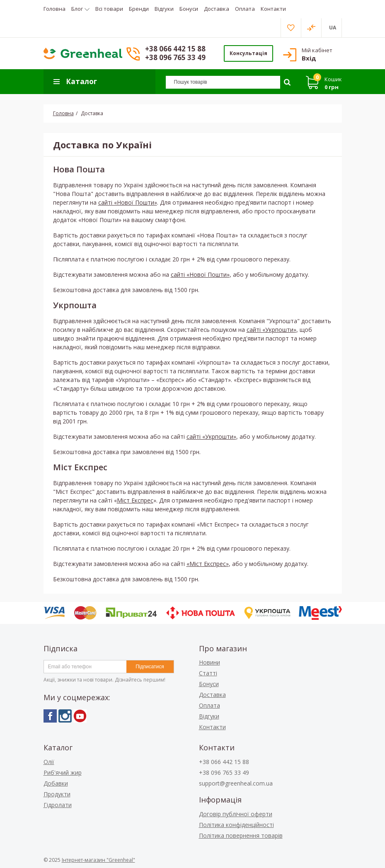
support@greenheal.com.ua (236, 783)
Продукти (57, 794)
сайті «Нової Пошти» (128, 202)
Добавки (56, 783)
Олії (49, 762)
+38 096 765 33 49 (175, 57)
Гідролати (58, 805)
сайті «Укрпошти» (271, 330)
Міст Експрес (135, 500)
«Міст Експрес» (208, 564)
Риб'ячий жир (63, 772)
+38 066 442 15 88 (175, 49)
